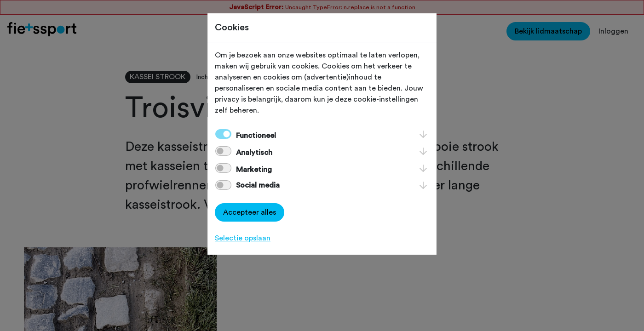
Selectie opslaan (243, 238)
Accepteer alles (250, 212)
